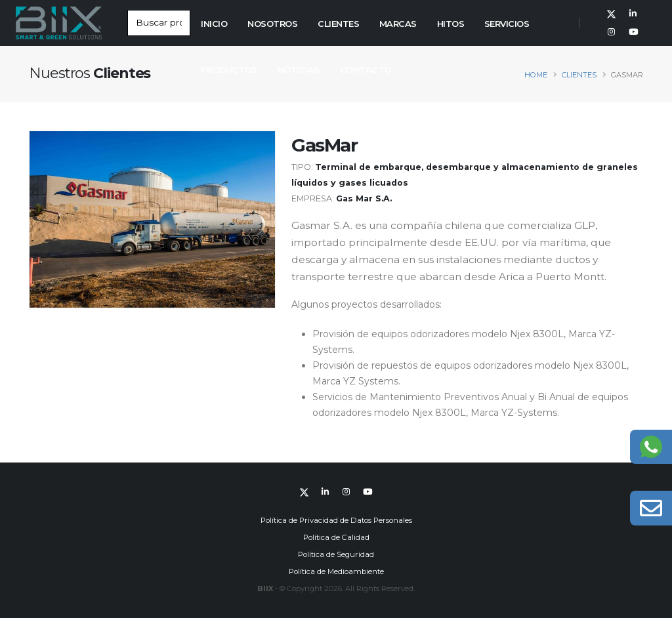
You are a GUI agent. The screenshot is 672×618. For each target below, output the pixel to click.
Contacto (366, 70)
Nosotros (272, 24)
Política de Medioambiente (336, 571)
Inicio (214, 24)
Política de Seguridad (336, 554)
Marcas (398, 24)
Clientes (338, 24)
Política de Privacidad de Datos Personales (336, 520)
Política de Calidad (336, 537)
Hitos (451, 24)
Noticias (299, 70)
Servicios (507, 24)
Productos (229, 70)
